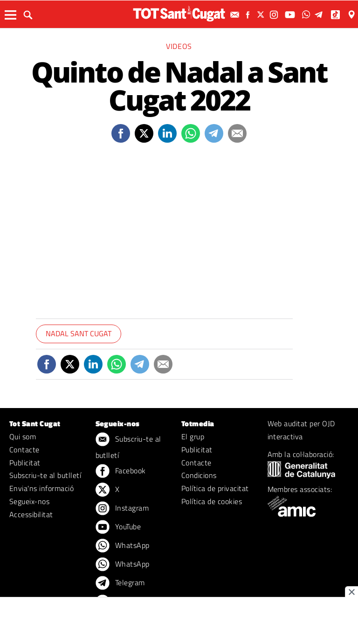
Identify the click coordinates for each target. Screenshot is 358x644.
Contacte (24, 450)
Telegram (120, 583)
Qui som (23, 436)
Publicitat (25, 463)
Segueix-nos (29, 501)
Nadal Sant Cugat (79, 333)
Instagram (122, 509)
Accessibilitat (31, 514)
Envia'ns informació (41, 488)
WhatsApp (123, 546)
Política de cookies (212, 501)
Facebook (121, 471)
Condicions (199, 475)
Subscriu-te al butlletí (45, 475)
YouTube (118, 527)
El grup (193, 436)
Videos (179, 46)
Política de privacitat (215, 488)
